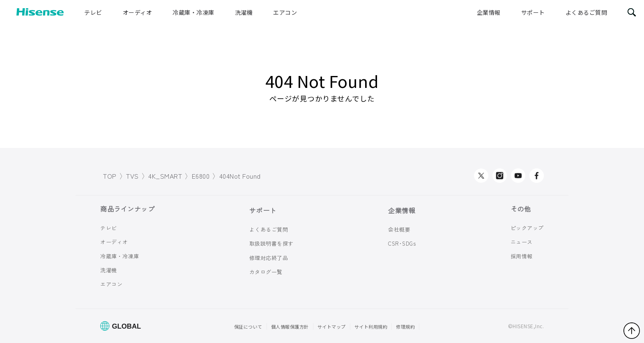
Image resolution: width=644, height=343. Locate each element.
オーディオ (138, 12)
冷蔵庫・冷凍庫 (193, 12)
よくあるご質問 (586, 12)
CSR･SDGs (402, 243)
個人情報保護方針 (290, 327)
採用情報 (522, 256)
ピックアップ (527, 228)
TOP (110, 176)
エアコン (285, 12)
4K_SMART (165, 176)
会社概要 (399, 229)
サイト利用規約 (371, 327)
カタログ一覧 (266, 272)
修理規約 (405, 327)
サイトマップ (332, 327)
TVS (132, 176)
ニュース (522, 242)
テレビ (93, 12)
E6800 (201, 176)
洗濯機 (244, 12)
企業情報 (489, 12)
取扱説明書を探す (271, 243)
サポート (533, 12)
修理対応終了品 (269, 258)
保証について (248, 327)
